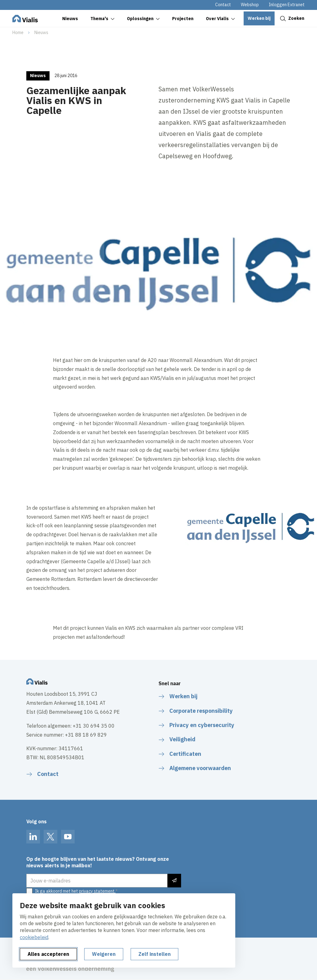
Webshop (250, 5)
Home (18, 33)
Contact (223, 5)
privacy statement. (97, 891)
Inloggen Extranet (287, 5)
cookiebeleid (34, 937)
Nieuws (41, 33)
